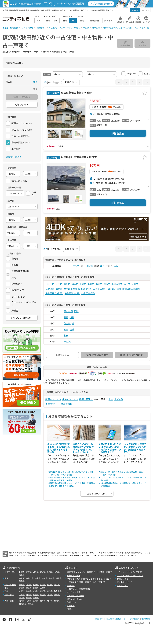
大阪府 (22, 591)
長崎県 (36, 601)
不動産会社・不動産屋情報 (59, 404)
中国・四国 (9, 594)
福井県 (57, 584)
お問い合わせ (123, 579)
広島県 (22, 594)
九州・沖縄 (9, 601)
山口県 (50, 594)
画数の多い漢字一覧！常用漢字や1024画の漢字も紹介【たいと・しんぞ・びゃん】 (84, 448)
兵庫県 (29, 591)
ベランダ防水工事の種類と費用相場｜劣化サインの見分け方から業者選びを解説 (72, 479)
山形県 (57, 572)
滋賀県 (43, 591)
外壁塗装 (71, 605)
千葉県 (45, 578)
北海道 (22, 572)
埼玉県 (38, 578)
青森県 (29, 572)
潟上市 (127, 284)
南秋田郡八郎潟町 (54, 293)
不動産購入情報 (74, 575)
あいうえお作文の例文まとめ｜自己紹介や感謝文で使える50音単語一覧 (58, 448)
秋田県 (50, 572)
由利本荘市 (117, 284)
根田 (66, 317)
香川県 (22, 597)
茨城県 (52, 578)
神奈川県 (30, 578)
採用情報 (146, 619)
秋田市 (59, 284)
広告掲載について (124, 582)
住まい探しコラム (75, 599)
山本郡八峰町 (114, 289)
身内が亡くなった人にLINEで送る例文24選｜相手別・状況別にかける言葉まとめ (110, 448)
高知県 (36, 597)
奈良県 (50, 591)
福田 (66, 335)
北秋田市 (50, 284)
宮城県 (43, 572)
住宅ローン (72, 602)
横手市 (75, 284)
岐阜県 (29, 588)
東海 (6, 588)
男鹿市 (91, 284)
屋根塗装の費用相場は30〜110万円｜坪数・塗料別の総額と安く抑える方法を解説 (72, 485)
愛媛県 (29, 597)
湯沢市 (99, 284)
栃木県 (59, 578)
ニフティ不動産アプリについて (130, 575)
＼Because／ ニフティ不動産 (129, 572)
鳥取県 (36, 594)
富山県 (43, 584)
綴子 (66, 329)
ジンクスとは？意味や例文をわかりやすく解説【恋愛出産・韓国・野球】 (135, 448)
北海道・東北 (10, 572)
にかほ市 (50, 289)
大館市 (83, 284)
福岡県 (22, 601)
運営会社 (99, 619)
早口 (102, 266)
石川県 (50, 584)
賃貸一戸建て (106, 572)
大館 (116, 266)
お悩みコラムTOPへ (97, 494)
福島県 (22, 575)
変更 (35, 82)
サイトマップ (123, 585)
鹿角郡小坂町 (70, 289)
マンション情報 (74, 592)
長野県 (36, 584)
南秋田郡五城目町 (131, 289)
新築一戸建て (86, 399)
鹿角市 (107, 284)
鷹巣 (72, 329)
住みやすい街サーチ (76, 595)
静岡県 (36, 588)
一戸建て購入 (73, 582)
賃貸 (69, 572)
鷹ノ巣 (90, 266)
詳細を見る (118, 133)
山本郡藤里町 (85, 289)
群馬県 (22, 581)
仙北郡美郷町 (88, 293)
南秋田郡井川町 (72, 293)
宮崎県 (57, 601)
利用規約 (135, 619)
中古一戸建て (98, 582)
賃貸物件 (119, 399)
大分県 (50, 601)
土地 (111, 399)
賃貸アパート (93, 572)
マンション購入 (74, 579)
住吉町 (67, 323)
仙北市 (59, 289)
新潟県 (22, 584)
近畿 (6, 591)
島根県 (43, 594)
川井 (72, 317)
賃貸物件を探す (14, 157)
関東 (6, 578)
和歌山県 (58, 591)
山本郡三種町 (100, 289)
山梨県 (29, 584)
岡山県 (29, 594)
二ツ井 (76, 266)
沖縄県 (31, 604)
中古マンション (70, 399)
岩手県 (36, 572)
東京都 (22, 578)
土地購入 (71, 585)
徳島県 (57, 594)
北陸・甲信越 (10, 584)
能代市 (67, 284)
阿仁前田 (68, 311)
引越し (70, 609)
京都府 (36, 591)
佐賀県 (29, 601)
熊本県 (43, 601)
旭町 (76, 311)
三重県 (43, 588)
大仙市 (135, 284)
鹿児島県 (23, 604)
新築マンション (53, 399)
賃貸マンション (78, 572)
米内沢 (67, 341)
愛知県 (22, 588)
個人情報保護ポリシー (117, 619)
